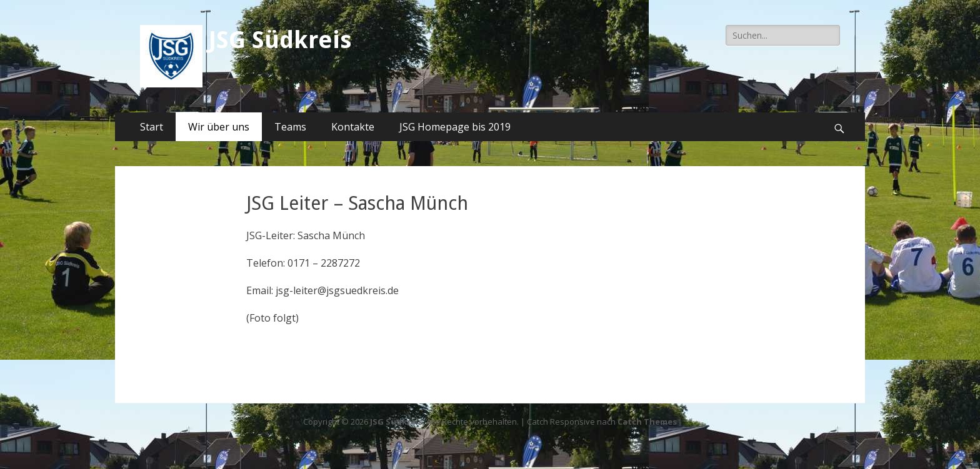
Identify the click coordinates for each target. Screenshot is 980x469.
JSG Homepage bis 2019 (455, 127)
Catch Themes (647, 422)
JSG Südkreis (280, 40)
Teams (290, 127)
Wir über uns (219, 127)
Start (152, 127)
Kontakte (353, 127)
